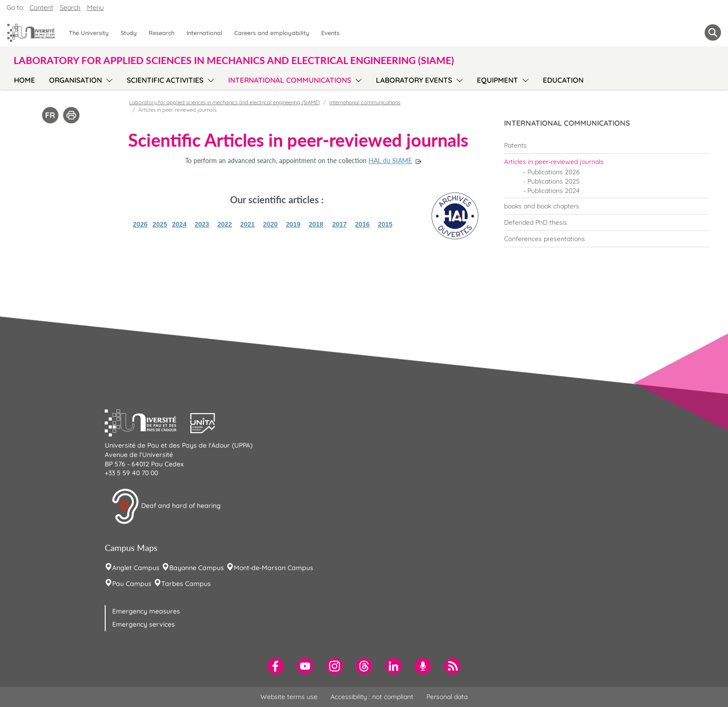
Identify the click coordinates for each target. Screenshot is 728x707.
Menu (95, 7)
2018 (316, 224)
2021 (248, 224)
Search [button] (70, 7)
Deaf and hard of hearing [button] (166, 507)
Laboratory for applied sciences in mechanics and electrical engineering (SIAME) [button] (234, 60)
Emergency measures (146, 611)
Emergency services (144, 624)
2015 (385, 224)
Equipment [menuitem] (497, 80)
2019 (293, 224)
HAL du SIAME (390, 161)
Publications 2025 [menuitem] (554, 181)
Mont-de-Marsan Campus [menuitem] (274, 568)
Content (41, 7)
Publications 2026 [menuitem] (554, 172)
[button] (148, 422)
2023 (202, 224)
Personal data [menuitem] (447, 697)
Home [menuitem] (25, 80)
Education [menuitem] (563, 80)
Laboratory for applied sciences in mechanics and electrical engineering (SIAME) (224, 102)
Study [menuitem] (129, 33)
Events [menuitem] (330, 33)
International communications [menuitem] (290, 80)
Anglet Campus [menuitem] (136, 568)
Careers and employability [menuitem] (272, 33)
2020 (270, 224)
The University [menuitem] (89, 33)
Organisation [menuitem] (76, 80)
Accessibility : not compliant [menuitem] (372, 697)
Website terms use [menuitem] (289, 697)
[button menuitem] (713, 32)
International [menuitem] (204, 33)
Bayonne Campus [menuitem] (197, 568)
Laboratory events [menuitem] (414, 80)
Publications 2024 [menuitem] (554, 191)
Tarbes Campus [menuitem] (186, 584)
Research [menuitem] (162, 33)
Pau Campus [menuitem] (132, 584)
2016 (362, 224)
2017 (340, 224)
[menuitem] (607, 145)
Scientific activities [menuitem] (165, 80)
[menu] (108, 79)
